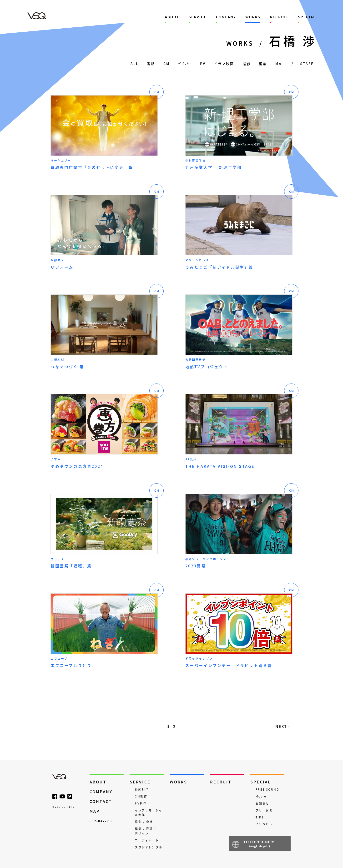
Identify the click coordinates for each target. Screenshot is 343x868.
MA (279, 64)
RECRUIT (279, 17)
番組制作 (142, 789)
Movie (261, 796)
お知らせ (262, 803)
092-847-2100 (103, 821)
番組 (151, 64)
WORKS (253, 17)
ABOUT (172, 17)
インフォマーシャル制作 (149, 813)
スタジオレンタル (149, 847)
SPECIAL (307, 17)
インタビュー (266, 824)
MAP (95, 811)
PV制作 (141, 803)
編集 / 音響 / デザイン (145, 831)
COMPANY (226, 17)
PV (203, 64)
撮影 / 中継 (144, 822)
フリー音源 (264, 810)
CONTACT (101, 801)
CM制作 (141, 796)
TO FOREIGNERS (260, 844)
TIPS (260, 817)
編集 (263, 64)
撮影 (247, 64)
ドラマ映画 (224, 64)
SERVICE (198, 17)
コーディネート (147, 840)
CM (167, 64)
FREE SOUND (267, 789)
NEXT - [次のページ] (283, 726)
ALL (135, 64)
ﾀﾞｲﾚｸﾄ (185, 64)
